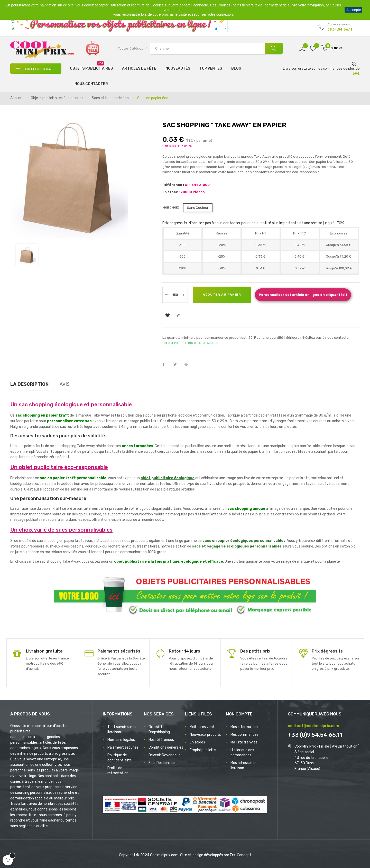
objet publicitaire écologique (168, 478)
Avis (65, 384)
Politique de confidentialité (120, 758)
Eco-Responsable (163, 763)
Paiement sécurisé (123, 747)
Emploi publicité (203, 750)
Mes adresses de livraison (244, 765)
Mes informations (245, 727)
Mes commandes (244, 735)
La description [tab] (29, 384)
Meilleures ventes (204, 727)
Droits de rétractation (118, 771)
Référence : (173, 185)
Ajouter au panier (222, 295)
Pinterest (188, 365)
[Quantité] (175, 295)
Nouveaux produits (205, 735)
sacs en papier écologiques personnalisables (244, 541)
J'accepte (353, 10)
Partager (166, 365)
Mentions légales (121, 740)
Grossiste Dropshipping (159, 729)
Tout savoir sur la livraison (122, 729)
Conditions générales (166, 747)
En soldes (197, 742)
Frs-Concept (241, 855)
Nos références (161, 740)
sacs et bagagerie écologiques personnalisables (237, 546)
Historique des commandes (242, 753)
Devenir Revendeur (164, 755)
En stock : (171, 192)
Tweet (177, 365)
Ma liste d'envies (244, 742)
